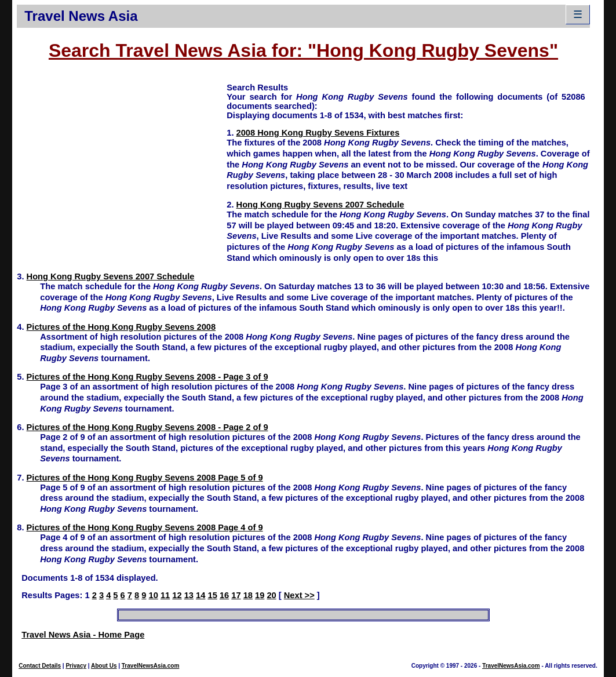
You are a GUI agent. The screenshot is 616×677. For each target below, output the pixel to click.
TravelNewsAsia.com (151, 666)
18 (248, 595)
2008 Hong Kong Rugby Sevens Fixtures (318, 133)
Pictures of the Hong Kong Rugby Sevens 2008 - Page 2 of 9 (147, 427)
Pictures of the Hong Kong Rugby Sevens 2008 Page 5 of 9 (145, 478)
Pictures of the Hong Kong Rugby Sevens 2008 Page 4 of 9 (145, 527)
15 (212, 595)
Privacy (76, 666)
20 (271, 595)
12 (177, 595)
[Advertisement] (122, 163)
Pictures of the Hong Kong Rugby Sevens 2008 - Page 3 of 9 (147, 377)
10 (154, 595)
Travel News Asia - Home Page (83, 635)
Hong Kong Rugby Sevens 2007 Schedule (320, 205)
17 (236, 595)
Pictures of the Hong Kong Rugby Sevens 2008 (121, 327)
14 (201, 595)
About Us (104, 666)
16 (224, 595)
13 (189, 595)
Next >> (299, 595)
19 (260, 595)
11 (165, 595)
